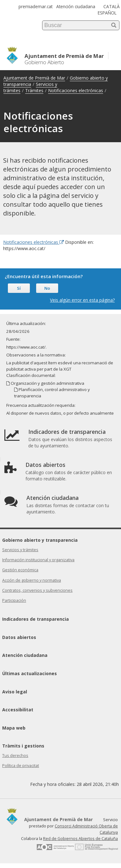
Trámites (34, 90)
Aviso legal (15, 692)
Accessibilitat (18, 710)
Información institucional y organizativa (38, 560)
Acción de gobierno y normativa (32, 580)
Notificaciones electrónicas (76, 90)
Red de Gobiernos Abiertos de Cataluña (80, 839)
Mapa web (14, 728)
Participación (14, 600)
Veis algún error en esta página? (82, 300)
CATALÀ (112, 6)
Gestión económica (20, 570)
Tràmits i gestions (23, 746)
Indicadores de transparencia (36, 619)
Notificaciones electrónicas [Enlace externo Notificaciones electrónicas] (33, 242)
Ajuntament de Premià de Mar (34, 78)
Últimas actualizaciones (30, 673)
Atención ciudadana (76, 6)
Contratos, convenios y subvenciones (37, 590)
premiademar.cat (36, 6)
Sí (19, 288)
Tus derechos (15, 756)
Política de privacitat (21, 766)
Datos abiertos (19, 637)
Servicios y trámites (20, 550)
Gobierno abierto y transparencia (40, 540)
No (47, 288)
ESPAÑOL (107, 13)
